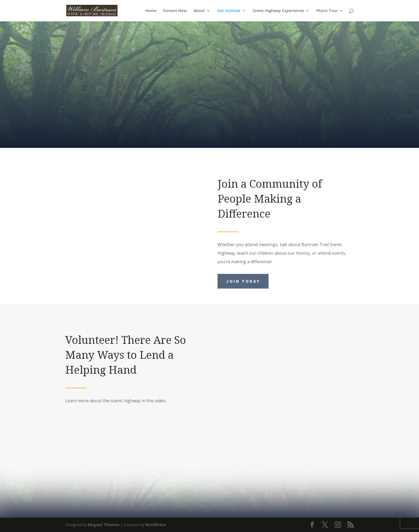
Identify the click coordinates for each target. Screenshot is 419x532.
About (199, 11)
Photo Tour (327, 11)
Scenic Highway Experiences (278, 11)
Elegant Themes (104, 525)
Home (151, 11)
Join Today (243, 281)
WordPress (156, 525)
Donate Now (175, 11)
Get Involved (229, 11)
